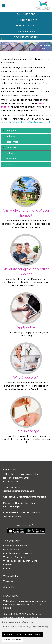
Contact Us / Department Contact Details (25, 497)
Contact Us (9, 587)
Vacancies (9, 581)
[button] (1, 39)
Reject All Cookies (33, 634)
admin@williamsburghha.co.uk (18, 491)
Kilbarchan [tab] (9, 159)
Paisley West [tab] (10, 142)
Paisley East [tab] (10, 130)
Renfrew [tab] (8, 153)
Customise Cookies (13, 640)
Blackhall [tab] (8, 164)
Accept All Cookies (12, 634)
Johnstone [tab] (9, 147)
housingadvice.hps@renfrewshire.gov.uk (30, 122)
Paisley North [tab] (11, 136)
